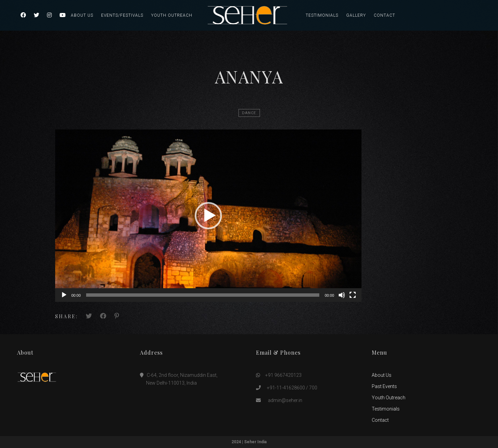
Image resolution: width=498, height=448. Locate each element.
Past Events (384, 386)
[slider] (203, 295)
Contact (384, 15)
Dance (249, 113)
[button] (208, 216)
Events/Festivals (122, 15)
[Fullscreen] (353, 295)
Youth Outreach (172, 15)
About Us (82, 15)
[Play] (64, 295)
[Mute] (342, 295)
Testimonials (322, 15)
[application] (208, 216)
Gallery (356, 15)
